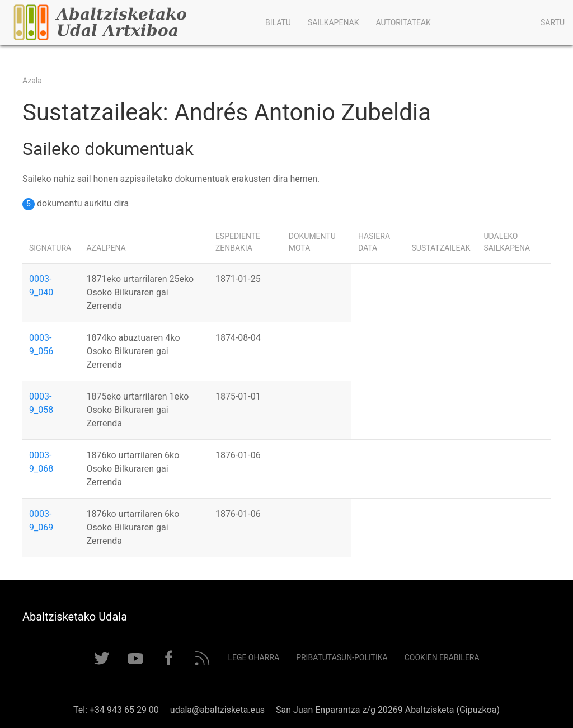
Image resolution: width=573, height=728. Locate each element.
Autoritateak (403, 22)
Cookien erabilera (442, 657)
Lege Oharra (253, 657)
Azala (32, 81)
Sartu (553, 22)
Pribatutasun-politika (342, 657)
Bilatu (278, 22)
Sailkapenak (334, 22)
